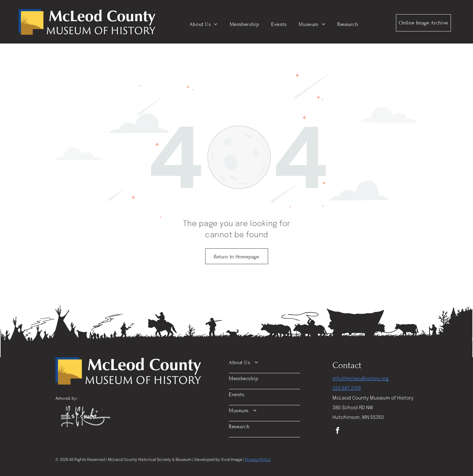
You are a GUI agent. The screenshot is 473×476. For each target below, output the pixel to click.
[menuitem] (204, 24)
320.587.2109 (347, 389)
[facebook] (337, 431)
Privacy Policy (258, 460)
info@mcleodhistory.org (361, 379)
